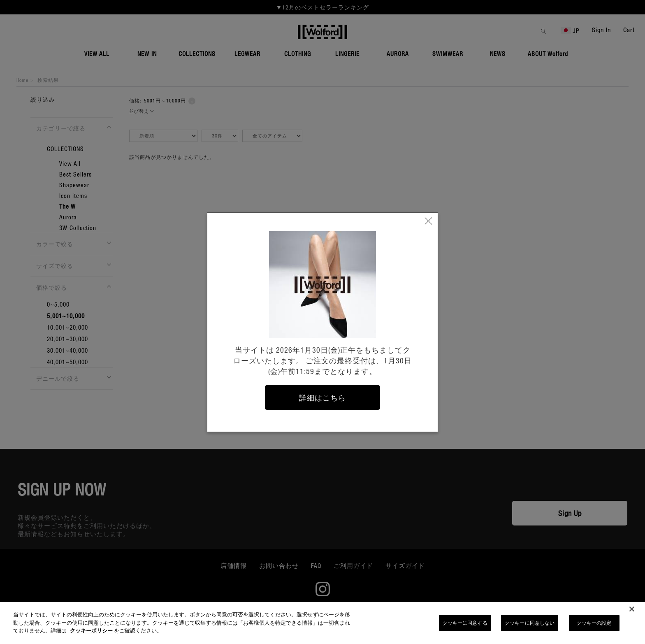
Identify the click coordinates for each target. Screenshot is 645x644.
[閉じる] (632, 613)
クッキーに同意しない (530, 626)
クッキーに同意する (465, 626)
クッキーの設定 (594, 626)
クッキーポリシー (91, 634)
